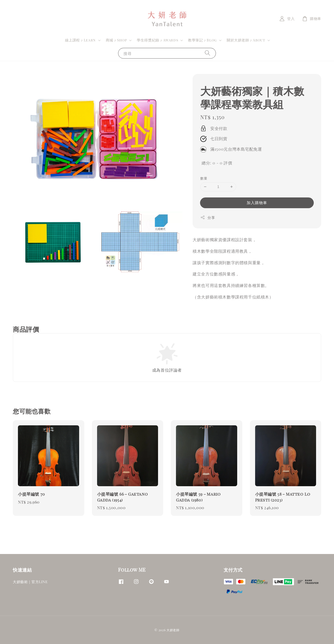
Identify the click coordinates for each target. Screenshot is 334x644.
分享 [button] (208, 218)
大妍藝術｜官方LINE (30, 582)
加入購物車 (257, 203)
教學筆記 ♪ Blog (202, 40)
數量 (204, 178)
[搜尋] (207, 53)
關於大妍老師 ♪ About (246, 40)
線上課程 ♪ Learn (80, 40)
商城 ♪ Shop (116, 40)
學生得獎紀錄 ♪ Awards (157, 40)
